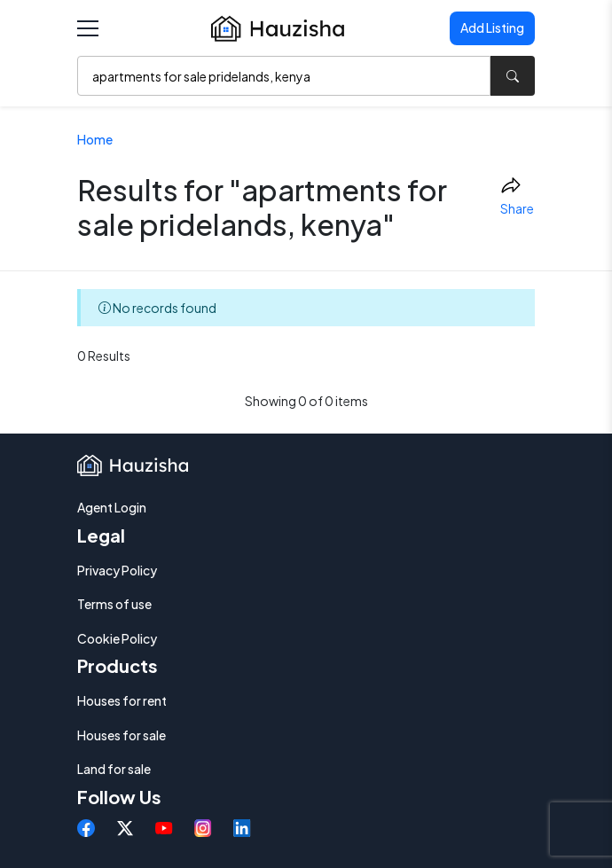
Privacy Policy (117, 570)
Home (95, 139)
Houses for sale (122, 735)
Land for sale (114, 769)
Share (517, 196)
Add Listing (492, 27)
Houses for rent (122, 700)
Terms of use (114, 604)
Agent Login (112, 507)
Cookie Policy (117, 638)
